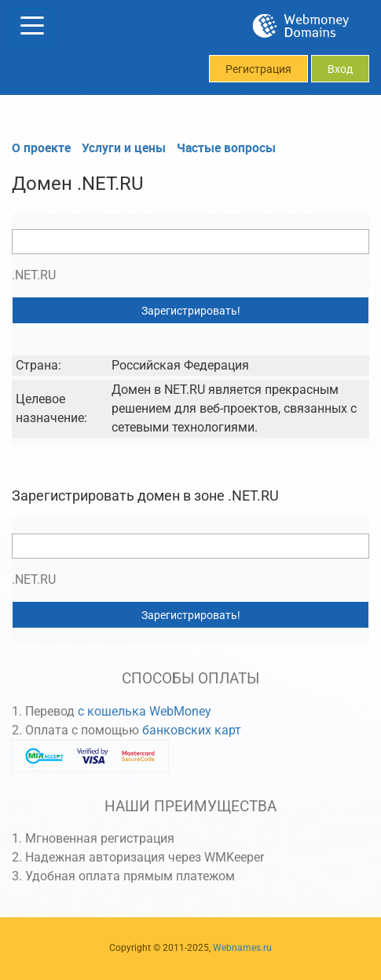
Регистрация (258, 69)
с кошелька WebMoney (145, 711)
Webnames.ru (242, 948)
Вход (340, 69)
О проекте (41, 148)
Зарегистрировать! (191, 311)
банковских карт (192, 730)
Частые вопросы (226, 148)
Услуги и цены (124, 148)
